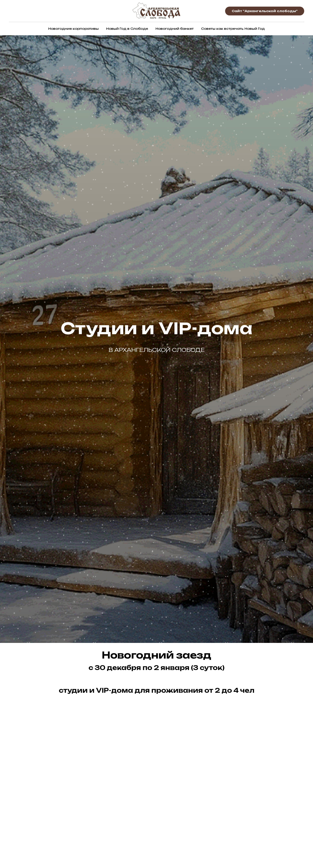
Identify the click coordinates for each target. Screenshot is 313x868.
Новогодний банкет (175, 29)
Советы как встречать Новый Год (233, 29)
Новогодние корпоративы (73, 29)
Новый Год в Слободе (127, 29)
